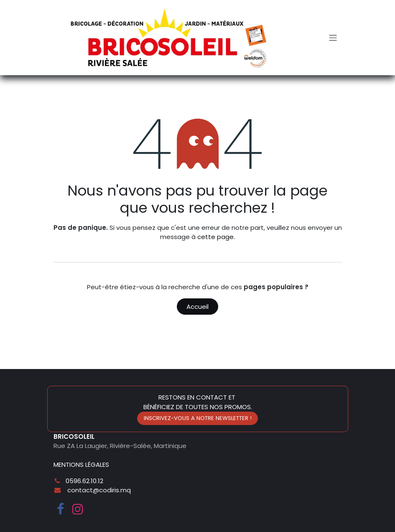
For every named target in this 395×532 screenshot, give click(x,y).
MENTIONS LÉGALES (81, 465)
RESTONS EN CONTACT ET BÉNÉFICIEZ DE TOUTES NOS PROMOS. (198, 402)
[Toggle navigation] (333, 37)
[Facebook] (60, 509)
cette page (215, 237)
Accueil (197, 307)
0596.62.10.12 (84, 481)
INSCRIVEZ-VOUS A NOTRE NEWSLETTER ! (198, 418)
